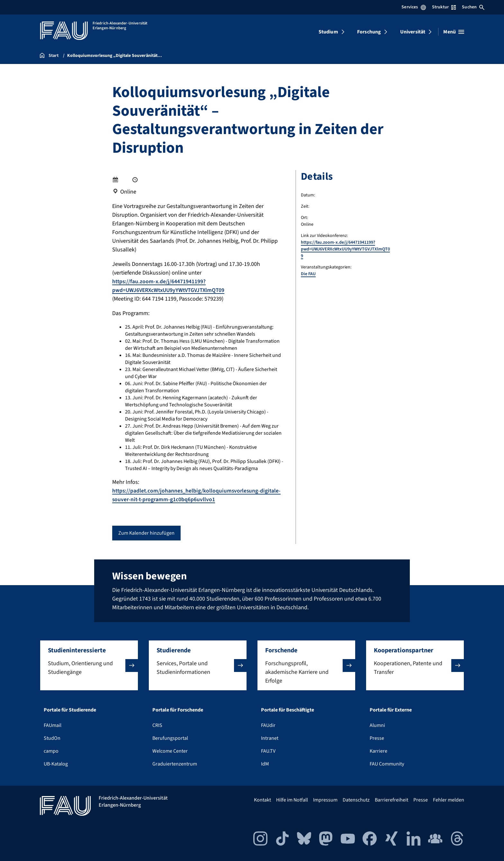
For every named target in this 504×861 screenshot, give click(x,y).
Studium (328, 32)
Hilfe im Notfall (292, 800)
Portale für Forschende (178, 710)
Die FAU (308, 274)
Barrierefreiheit (392, 800)
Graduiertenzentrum (175, 764)
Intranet (270, 738)
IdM (265, 764)
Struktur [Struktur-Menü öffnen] (444, 7)
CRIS (157, 725)
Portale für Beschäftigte (288, 710)
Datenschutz (356, 800)
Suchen (473, 7)
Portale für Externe (391, 710)
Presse (377, 738)
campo (51, 751)
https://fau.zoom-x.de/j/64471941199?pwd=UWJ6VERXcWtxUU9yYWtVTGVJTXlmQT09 (171, 286)
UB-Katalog (56, 764)
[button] (89, 665)
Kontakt (262, 800)
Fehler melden (449, 800)
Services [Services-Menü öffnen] (414, 7)
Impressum (325, 800)
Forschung (369, 32)
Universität (413, 32)
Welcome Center (170, 751)
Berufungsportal (170, 738)
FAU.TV (268, 751)
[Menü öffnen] (454, 32)
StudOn (52, 738)
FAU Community (387, 764)
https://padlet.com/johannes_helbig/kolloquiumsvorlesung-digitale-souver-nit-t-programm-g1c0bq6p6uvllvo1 (198, 495)
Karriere (378, 751)
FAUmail (53, 725)
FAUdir (268, 725)
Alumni (377, 725)
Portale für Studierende (70, 710)
